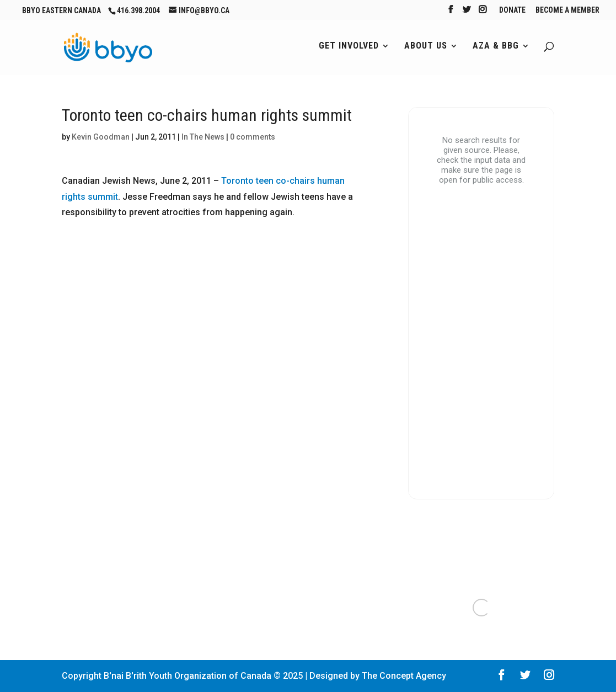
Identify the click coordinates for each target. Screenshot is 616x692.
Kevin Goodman (101, 137)
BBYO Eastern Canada (61, 10)
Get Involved (349, 46)
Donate (512, 10)
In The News (203, 137)
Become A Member (567, 10)
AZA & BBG (496, 46)
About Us (426, 46)
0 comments (253, 137)
